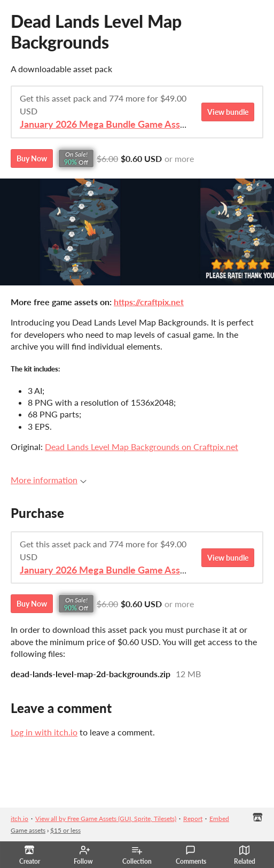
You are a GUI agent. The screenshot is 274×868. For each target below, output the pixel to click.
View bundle (228, 112)
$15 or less (65, 830)
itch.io (19, 819)
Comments (191, 855)
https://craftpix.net (149, 302)
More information (49, 480)
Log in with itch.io (44, 732)
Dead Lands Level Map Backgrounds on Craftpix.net (142, 447)
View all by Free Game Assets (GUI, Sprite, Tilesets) (106, 819)
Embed (219, 819)
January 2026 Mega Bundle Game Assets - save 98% (131, 124)
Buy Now (32, 158)
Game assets (28, 830)
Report (193, 819)
